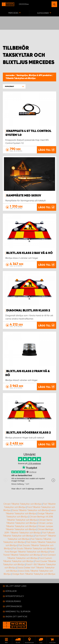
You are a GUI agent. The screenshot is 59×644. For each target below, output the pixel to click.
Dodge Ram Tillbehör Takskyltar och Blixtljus (34, 574)
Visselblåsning (13, 601)
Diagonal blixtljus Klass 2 (28, 311)
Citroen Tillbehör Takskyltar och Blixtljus (22, 504)
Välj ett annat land (16, 586)
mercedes (10, 75)
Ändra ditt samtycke (16, 617)
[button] (14, 86)
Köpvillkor (11, 591)
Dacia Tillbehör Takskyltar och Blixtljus (30, 510)
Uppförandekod (14, 606)
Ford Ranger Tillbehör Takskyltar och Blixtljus (26, 552)
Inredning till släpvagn (18, 611)
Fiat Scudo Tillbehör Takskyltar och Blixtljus (33, 548)
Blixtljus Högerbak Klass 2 (29, 433)
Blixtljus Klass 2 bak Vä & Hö (29, 253)
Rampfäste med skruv (24, 196)
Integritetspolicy (15, 596)
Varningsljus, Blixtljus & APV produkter (34, 75)
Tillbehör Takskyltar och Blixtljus (21, 78)
